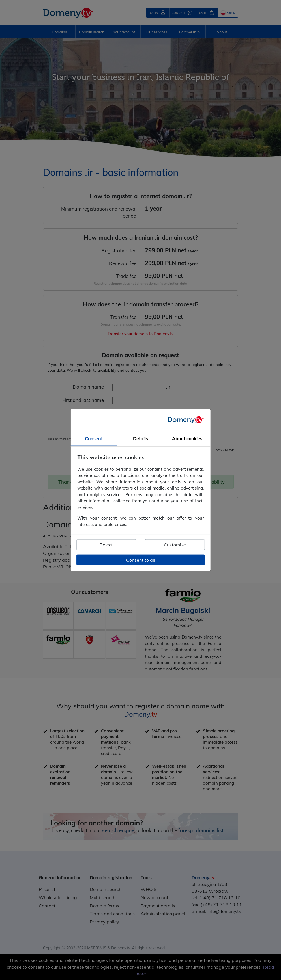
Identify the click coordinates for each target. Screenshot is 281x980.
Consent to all (141, 560)
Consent (94, 438)
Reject (106, 545)
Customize (175, 545)
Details (140, 438)
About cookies (187, 438)
